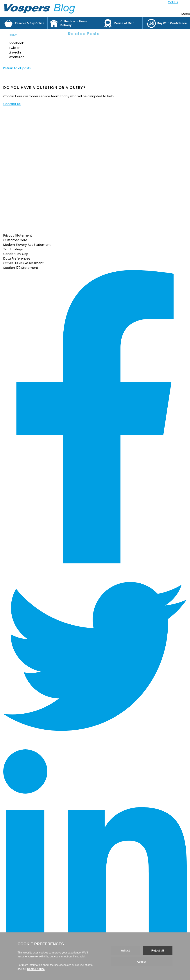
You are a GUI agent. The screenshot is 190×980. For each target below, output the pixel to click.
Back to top (12, 965)
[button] (21, 43)
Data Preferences (17, 258)
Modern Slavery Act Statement (27, 245)
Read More (27, 228)
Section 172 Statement (21, 268)
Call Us (173, 2)
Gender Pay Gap (16, 254)
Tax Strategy (13, 249)
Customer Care (15, 240)
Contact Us (12, 104)
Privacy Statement (18, 235)
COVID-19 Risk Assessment (23, 263)
